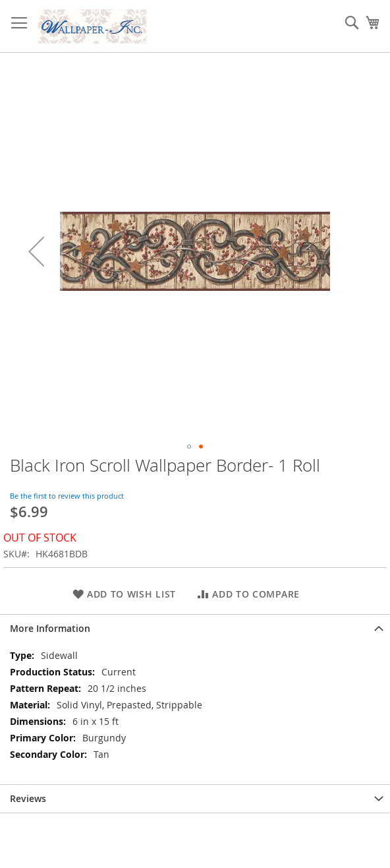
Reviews (28, 798)
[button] (36, 251)
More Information (50, 628)
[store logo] (92, 26)
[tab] (195, 628)
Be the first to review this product (67, 496)
